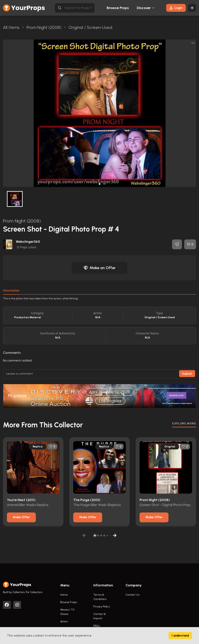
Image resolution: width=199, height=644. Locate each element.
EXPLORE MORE (184, 424)
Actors (64, 621)
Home (64, 595)
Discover (144, 8)
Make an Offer (100, 268)
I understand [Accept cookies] (180, 636)
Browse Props (118, 8)
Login (176, 8)
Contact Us (132, 595)
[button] (100, 184)
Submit (187, 374)
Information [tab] (11, 291)
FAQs (96, 626)
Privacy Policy (101, 607)
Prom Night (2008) (22, 221)
